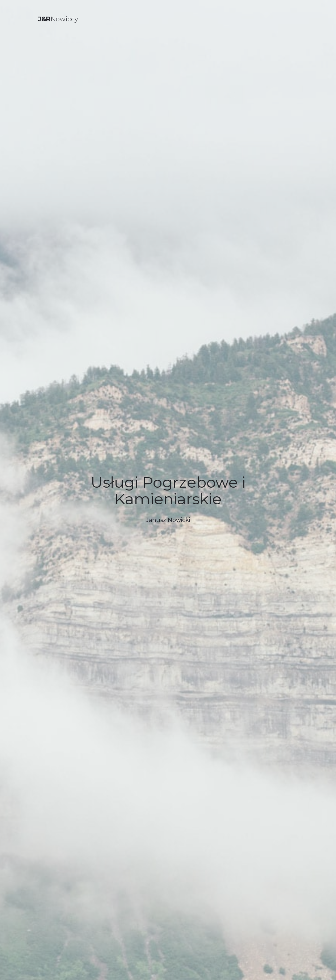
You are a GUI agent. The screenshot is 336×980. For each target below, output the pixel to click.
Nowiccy (58, 19)
